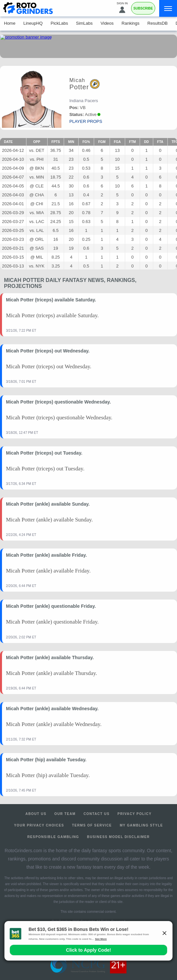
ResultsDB (157, 23)
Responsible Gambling (53, 837)
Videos (107, 23)
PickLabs (59, 23)
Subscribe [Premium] (143, 8)
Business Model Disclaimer (119, 837)
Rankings (130, 23)
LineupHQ (33, 23)
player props (86, 121)
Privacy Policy (135, 814)
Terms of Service (92, 825)
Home (10, 23)
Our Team (65, 814)
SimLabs (84, 23)
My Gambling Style (142, 825)
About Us (36, 814)
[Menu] (168, 8)
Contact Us (97, 814)
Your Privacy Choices (39, 825)
